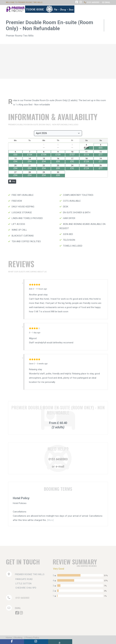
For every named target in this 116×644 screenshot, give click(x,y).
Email (14, 608)
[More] (50, 520)
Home (9, 638)
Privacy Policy (35, 638)
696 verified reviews (88, 566)
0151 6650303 (58, 459)
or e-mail (58, 466)
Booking (20, 638)
